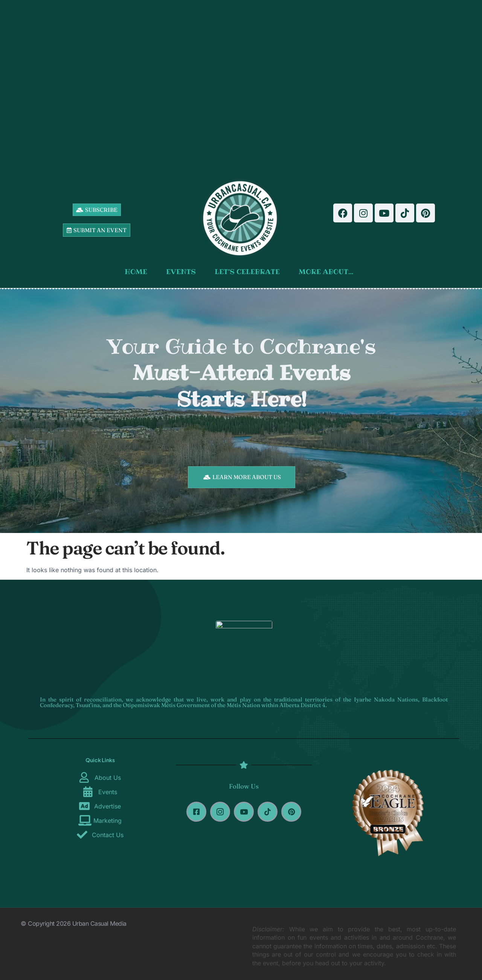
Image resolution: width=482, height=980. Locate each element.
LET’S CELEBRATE (249, 272)
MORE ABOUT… (328, 272)
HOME (138, 272)
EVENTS (183, 272)
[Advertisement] (241, 87)
